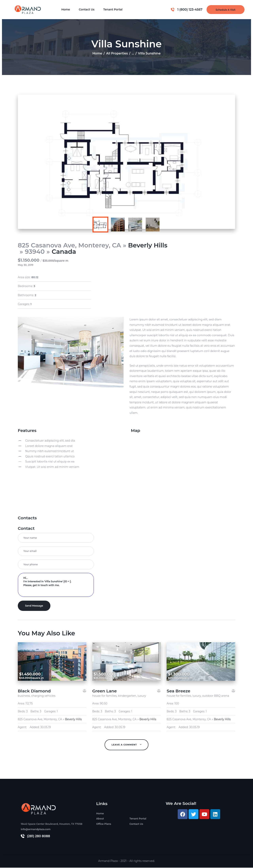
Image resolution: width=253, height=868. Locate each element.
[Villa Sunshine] (183, 473)
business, (25, 696)
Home (97, 53)
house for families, (105, 696)
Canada (64, 252)
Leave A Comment (125, 745)
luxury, (197, 696)
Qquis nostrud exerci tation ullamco (50, 456)
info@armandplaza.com (36, 830)
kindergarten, (128, 696)
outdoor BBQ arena (216, 696)
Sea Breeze (178, 691)
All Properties (117, 53)
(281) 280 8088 (39, 837)
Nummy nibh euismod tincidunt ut (50, 451)
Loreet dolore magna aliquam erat (49, 446)
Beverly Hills (148, 245)
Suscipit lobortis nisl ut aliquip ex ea (50, 462)
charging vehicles (43, 696)
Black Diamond (34, 691)
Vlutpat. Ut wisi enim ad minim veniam (52, 467)
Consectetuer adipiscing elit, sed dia (50, 441)
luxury (142, 696)
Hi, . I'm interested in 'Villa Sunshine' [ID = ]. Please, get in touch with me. (56, 585)
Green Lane (105, 691)
